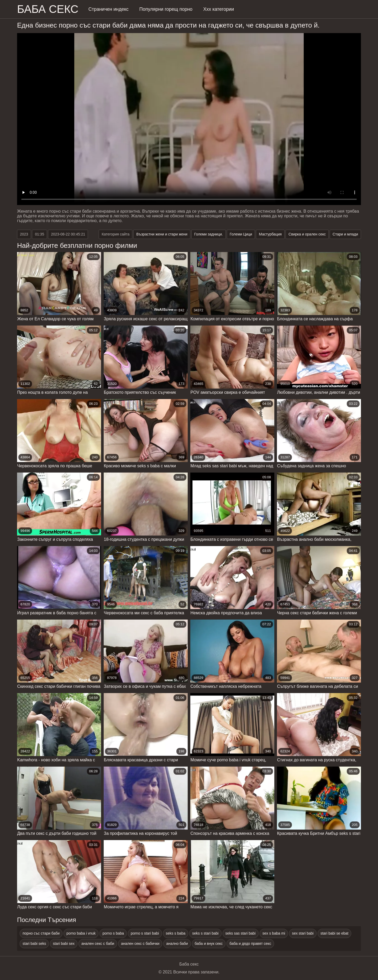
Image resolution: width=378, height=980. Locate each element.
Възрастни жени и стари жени (162, 234)
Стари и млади (345, 234)
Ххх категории (219, 9)
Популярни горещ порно (166, 9)
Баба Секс (48, 9)
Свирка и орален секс (307, 234)
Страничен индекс (109, 9)
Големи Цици (241, 234)
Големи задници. (209, 234)
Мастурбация (270, 234)
